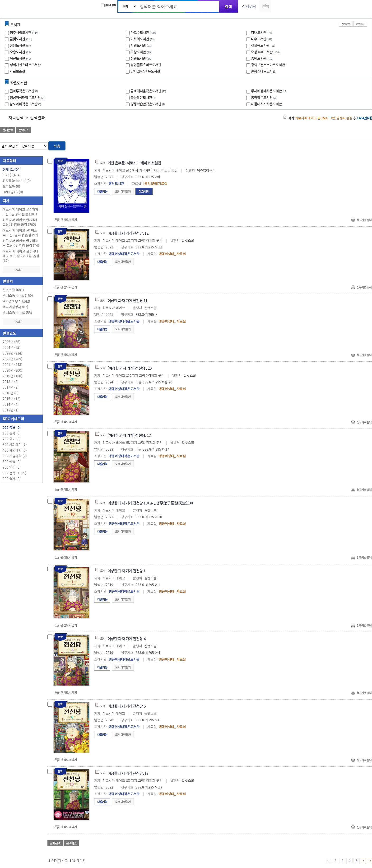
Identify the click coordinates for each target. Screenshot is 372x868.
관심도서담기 (69, 220)
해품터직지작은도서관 (266, 104)
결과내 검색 (108, 5)
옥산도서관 (17, 58)
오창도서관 (138, 52)
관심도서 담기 (287, 130)
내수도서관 (259, 39)
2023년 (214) (12, 353)
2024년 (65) (12, 347)
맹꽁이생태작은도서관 (28, 97)
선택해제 (360, 24)
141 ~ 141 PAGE (369, 861)
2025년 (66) (12, 342)
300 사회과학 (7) (15, 444)
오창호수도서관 (262, 52)
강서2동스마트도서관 (145, 71)
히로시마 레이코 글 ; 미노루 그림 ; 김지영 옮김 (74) (21, 243)
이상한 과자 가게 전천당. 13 (128, 773)
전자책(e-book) (17, 181)
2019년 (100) (12, 376)
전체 (12, 169)
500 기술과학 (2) (15, 456)
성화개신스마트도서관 (25, 65)
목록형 (365, 145)
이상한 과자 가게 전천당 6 (126, 706)
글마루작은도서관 (24, 91)
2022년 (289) (12, 359)
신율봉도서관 (260, 45)
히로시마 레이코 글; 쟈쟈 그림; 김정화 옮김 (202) (20, 222)
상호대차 (144, 191)
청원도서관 (138, 58)
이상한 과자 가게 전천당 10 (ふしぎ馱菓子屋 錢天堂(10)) (150, 503)
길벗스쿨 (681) (13, 290)
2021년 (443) (12, 364)
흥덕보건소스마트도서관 (268, 65)
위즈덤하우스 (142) (16, 301)
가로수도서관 (140, 32)
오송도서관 (17, 52)
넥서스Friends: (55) (17, 313)
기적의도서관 (140, 39)
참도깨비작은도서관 (26, 104)
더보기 (21, 269)
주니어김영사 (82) (15, 307)
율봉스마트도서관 (263, 71)
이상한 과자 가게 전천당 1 (126, 571)
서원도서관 (138, 45)
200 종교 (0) (12, 439)
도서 (12, 175)
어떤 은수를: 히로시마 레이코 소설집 (134, 163)
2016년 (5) (11, 393)
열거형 (358, 145)
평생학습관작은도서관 (148, 104)
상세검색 (249, 6)
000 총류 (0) (12, 427)
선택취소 (24, 130)
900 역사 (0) (12, 479)
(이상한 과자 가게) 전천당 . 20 (129, 368)
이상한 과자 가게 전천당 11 (127, 300)
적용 (57, 146)
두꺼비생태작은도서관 (269, 91)
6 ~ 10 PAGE (363, 861)
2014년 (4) (11, 404)
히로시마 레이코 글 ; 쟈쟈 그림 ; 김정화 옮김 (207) (20, 212)
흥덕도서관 (259, 58)
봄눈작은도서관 (144, 97)
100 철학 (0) (12, 433)
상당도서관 (17, 45)
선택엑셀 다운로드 (355, 130)
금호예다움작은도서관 (149, 91)
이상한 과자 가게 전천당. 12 (128, 233)
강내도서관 (259, 32)
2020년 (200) (12, 370)
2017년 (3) (11, 387)
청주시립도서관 (21, 32)
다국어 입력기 (265, 6)
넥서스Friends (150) (18, 295)
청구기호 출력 (364, 220)
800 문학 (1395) (14, 473)
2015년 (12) (12, 399)
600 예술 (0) (12, 462)
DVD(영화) (13, 192)
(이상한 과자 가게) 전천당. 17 (129, 435)
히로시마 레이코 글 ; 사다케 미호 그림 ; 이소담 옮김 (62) (21, 256)
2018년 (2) (11, 382)
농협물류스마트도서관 (146, 65)
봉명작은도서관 (265, 97)
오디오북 (11, 186)
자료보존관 (17, 71)
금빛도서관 (17, 39)
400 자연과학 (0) (15, 450)
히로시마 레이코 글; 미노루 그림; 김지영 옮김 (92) (20, 233)
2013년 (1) (11, 410)
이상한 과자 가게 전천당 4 (126, 639)
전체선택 (346, 24)
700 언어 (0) (12, 467)
